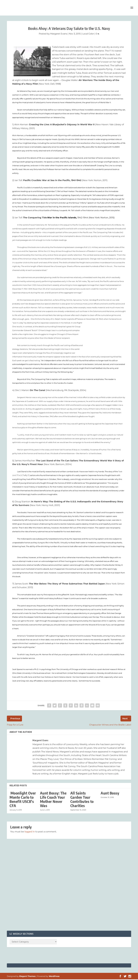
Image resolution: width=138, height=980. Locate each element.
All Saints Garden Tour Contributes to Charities (82, 800)
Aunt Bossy (110, 794)
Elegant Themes (27, 977)
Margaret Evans (59, 34)
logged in (30, 832)
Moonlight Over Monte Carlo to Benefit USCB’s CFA (23, 800)
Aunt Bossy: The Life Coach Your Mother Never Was (53, 800)
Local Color (88, 34)
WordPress (54, 977)
